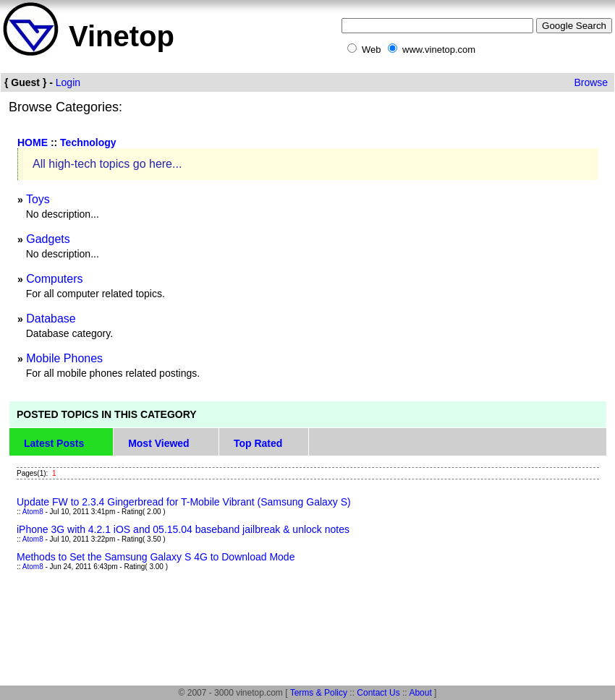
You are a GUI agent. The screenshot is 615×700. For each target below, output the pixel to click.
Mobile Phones (64, 358)
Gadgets (48, 239)
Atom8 (33, 512)
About (420, 693)
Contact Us (378, 693)
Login (68, 82)
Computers (54, 279)
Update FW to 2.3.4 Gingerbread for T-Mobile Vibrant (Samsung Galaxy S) (184, 502)
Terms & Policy (319, 693)
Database (51, 319)
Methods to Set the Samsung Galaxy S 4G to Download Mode (156, 557)
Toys (38, 199)
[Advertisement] (272, 645)
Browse (591, 82)
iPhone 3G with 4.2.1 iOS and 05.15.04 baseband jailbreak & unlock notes (183, 529)
